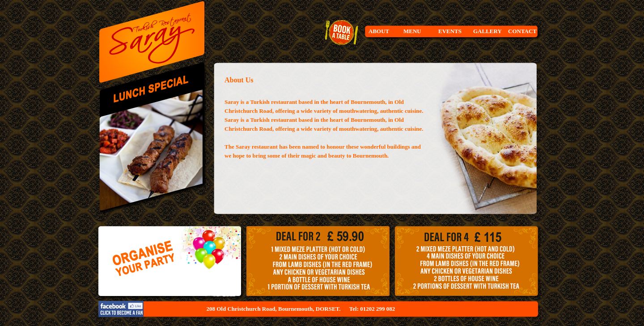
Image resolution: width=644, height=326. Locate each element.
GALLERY (487, 31)
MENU (412, 31)
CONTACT (522, 31)
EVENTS (450, 31)
